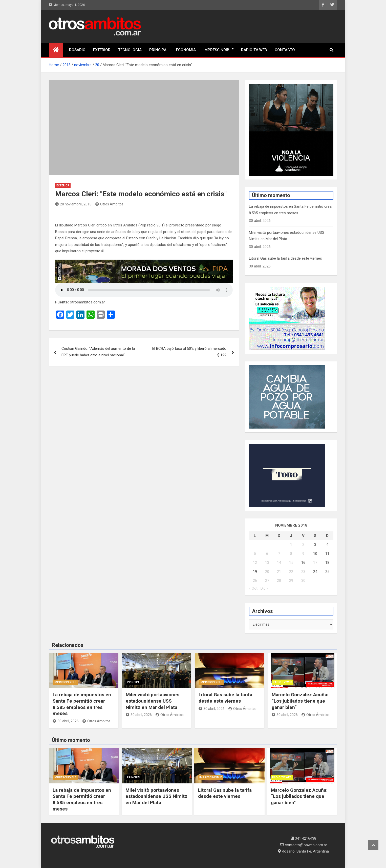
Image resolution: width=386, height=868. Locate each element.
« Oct (253, 588)
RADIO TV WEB (254, 50)
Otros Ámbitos (109, 204)
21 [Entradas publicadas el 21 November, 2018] (279, 572)
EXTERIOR (102, 50)
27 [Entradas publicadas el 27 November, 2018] (267, 581)
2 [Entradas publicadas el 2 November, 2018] (303, 545)
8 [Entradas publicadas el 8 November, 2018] (291, 554)
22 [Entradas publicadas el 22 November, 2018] (291, 572)
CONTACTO (285, 50)
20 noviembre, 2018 (73, 204)
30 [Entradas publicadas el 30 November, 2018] (303, 581)
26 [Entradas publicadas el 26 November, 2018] (255, 581)
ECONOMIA (186, 50)
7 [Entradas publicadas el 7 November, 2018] (279, 554)
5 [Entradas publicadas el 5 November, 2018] (255, 554)
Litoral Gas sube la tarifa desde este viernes (285, 258)
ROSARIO (77, 50)
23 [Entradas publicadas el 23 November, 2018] (303, 572)
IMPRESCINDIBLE (218, 50)
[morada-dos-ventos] (144, 263)
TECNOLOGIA (130, 50)
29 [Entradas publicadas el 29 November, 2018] (291, 581)
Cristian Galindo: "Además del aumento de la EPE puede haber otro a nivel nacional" (98, 352)
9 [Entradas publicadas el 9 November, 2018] (303, 554)
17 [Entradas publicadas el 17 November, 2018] (315, 563)
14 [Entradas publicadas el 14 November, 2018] (279, 563)
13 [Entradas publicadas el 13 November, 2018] (267, 563)
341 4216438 (303, 838)
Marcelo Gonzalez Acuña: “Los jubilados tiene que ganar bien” (300, 701)
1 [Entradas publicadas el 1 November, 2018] (291, 545)
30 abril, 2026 (66, 721)
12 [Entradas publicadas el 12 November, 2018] (255, 563)
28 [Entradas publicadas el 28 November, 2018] (279, 581)
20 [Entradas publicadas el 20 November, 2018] (267, 572)
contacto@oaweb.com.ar (304, 845)
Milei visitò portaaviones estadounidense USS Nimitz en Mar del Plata (153, 701)
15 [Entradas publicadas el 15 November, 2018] (291, 563)
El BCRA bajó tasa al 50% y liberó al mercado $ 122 (189, 352)
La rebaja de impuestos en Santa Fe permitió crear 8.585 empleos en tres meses (82, 704)
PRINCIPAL (159, 50)
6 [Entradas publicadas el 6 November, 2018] (267, 554)
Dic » (264, 588)
